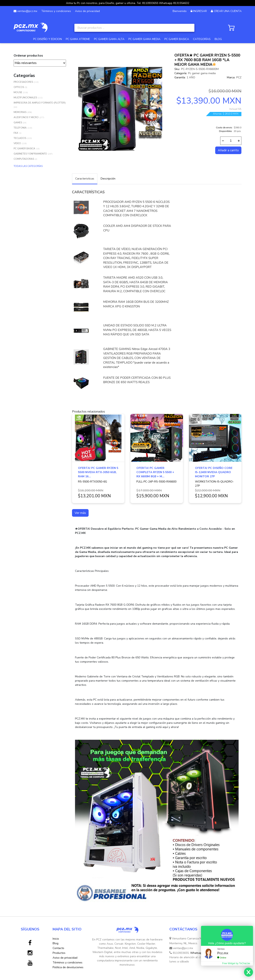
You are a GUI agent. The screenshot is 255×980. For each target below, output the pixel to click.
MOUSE (18, 92)
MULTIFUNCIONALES (25, 98)
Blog (55, 943)
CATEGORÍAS (202, 39)
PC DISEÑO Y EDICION (47, 39)
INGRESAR (200, 11)
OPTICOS (19, 87)
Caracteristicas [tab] (85, 179)
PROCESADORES (23, 82)
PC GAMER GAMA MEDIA (144, 39)
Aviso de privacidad (87, 11)
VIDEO (17, 143)
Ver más (80, 513)
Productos (59, 953)
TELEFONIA (20, 128)
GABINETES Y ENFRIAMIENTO (30, 154)
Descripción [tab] (108, 179)
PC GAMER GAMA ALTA (109, 39)
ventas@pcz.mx (25, 11)
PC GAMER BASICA (177, 39)
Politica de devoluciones (68, 967)
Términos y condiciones (56, 11)
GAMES (18, 123)
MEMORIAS (20, 112)
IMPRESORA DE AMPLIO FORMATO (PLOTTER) (40, 103)
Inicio (56, 939)
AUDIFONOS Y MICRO (26, 117)
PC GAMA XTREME (78, 39)
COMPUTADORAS (24, 159)
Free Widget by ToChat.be (236, 963)
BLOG (218, 39)
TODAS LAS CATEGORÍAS (28, 166)
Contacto (58, 948)
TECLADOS (20, 138)
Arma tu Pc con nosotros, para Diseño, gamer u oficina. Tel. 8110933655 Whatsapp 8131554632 (128, 3)
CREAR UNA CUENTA (228, 11)
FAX (16, 133)
